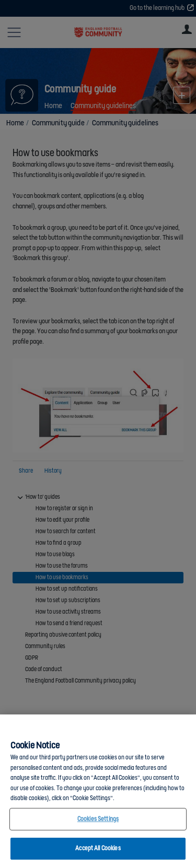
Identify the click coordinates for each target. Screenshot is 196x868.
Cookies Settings (98, 819)
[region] (98, 791)
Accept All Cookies (98, 848)
